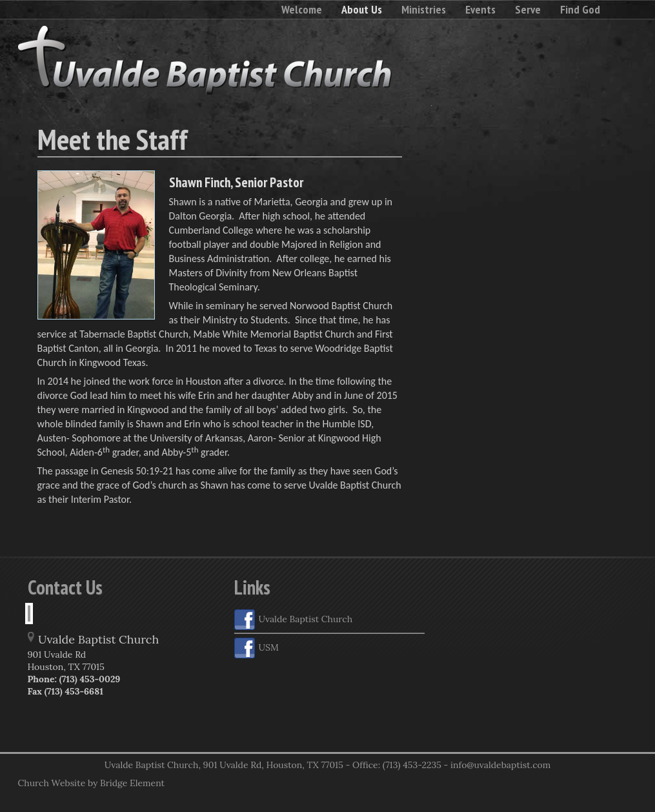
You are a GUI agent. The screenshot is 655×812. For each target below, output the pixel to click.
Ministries (424, 9)
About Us (362, 9)
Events (480, 9)
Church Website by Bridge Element (91, 783)
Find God (580, 9)
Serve (528, 9)
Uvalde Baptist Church (294, 620)
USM (257, 648)
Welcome (302, 9)
